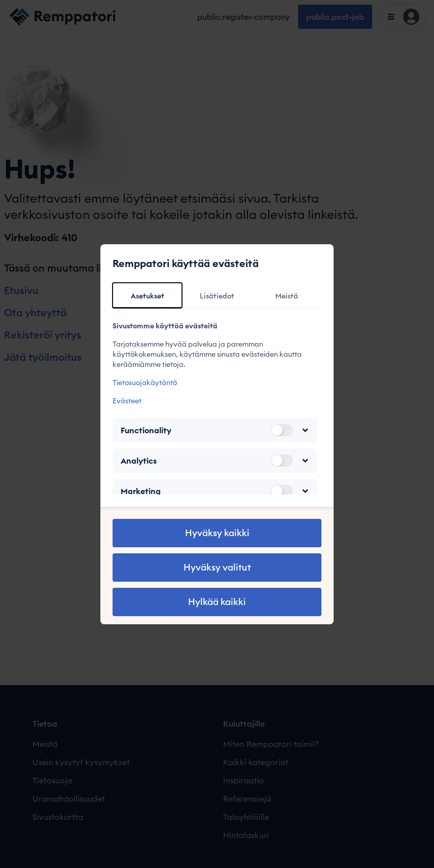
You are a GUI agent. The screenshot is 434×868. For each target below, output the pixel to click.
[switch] (282, 430)
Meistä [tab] (287, 296)
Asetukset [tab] (148, 296)
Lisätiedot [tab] (217, 296)
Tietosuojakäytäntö (145, 383)
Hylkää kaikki (217, 602)
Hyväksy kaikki (217, 533)
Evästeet (127, 401)
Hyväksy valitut (217, 567)
